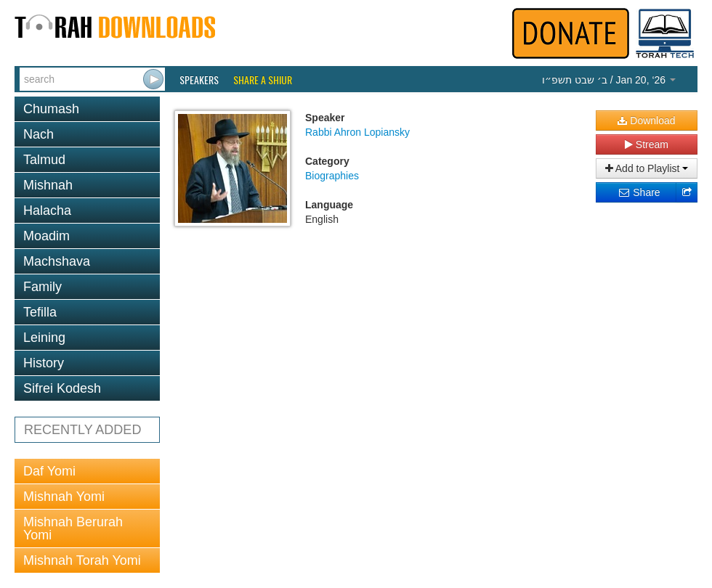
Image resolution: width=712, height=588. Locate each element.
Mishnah (48, 185)
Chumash (51, 109)
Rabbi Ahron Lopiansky (357, 132)
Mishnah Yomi (64, 497)
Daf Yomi (49, 471)
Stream (647, 144)
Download (646, 121)
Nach (39, 134)
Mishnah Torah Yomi (82, 560)
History (44, 363)
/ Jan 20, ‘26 (609, 80)
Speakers (199, 80)
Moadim (46, 236)
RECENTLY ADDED (82, 430)
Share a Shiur (263, 80)
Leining (44, 338)
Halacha (47, 211)
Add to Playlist (647, 168)
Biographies (332, 176)
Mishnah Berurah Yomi (73, 528)
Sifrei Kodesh (62, 388)
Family (43, 287)
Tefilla (40, 312)
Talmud (44, 160)
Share (639, 192)
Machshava (57, 261)
